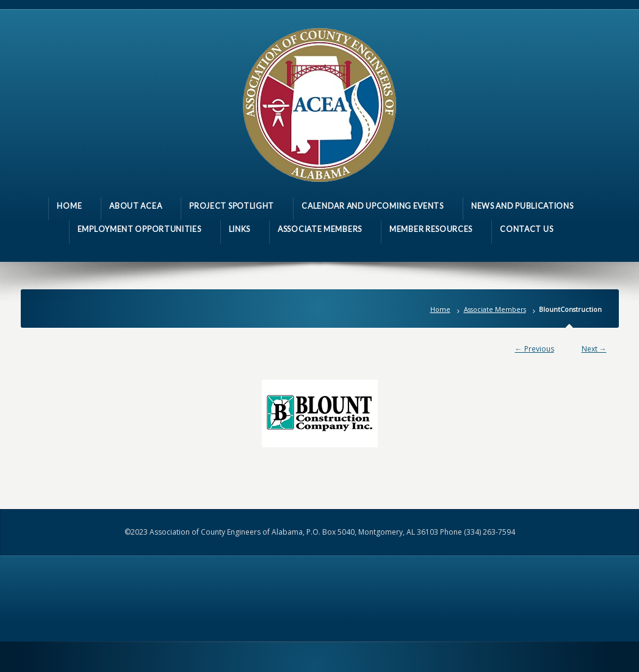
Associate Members (495, 309)
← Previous (535, 349)
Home (440, 309)
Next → (594, 349)
